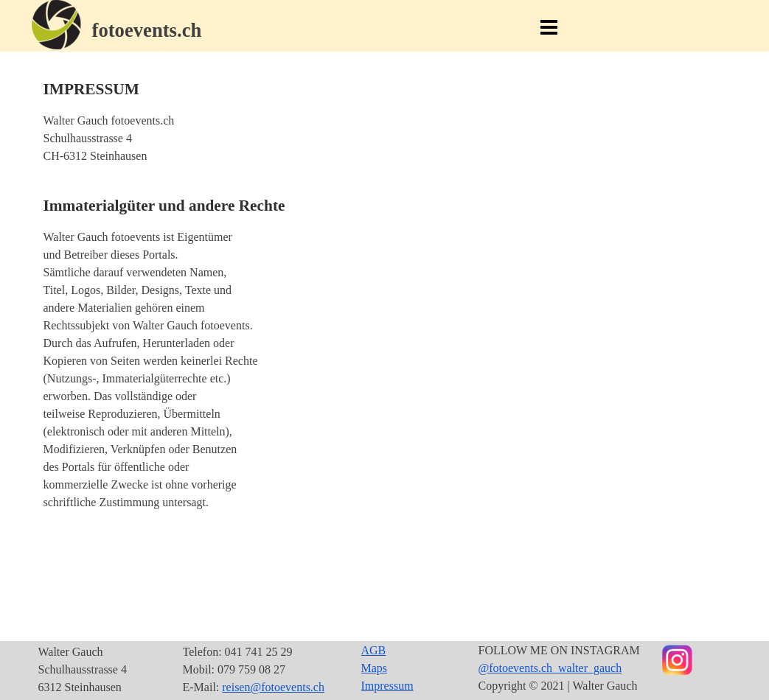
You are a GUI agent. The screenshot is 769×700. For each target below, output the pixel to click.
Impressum (387, 686)
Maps (375, 668)
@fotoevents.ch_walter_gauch (550, 668)
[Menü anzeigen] (549, 27)
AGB (374, 650)
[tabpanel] (177, 30)
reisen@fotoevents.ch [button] (273, 687)
